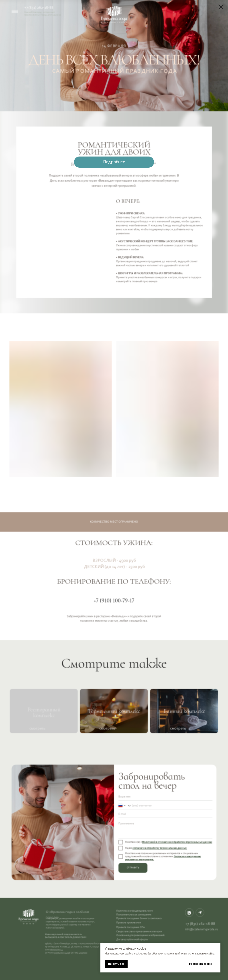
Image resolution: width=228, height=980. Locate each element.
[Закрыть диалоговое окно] (221, 7)
